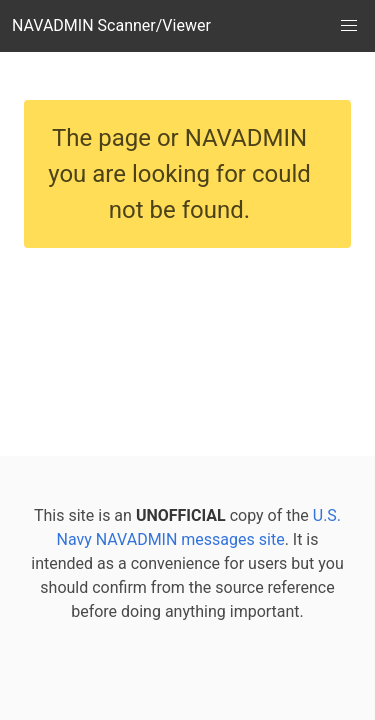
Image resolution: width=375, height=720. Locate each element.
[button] (349, 26)
